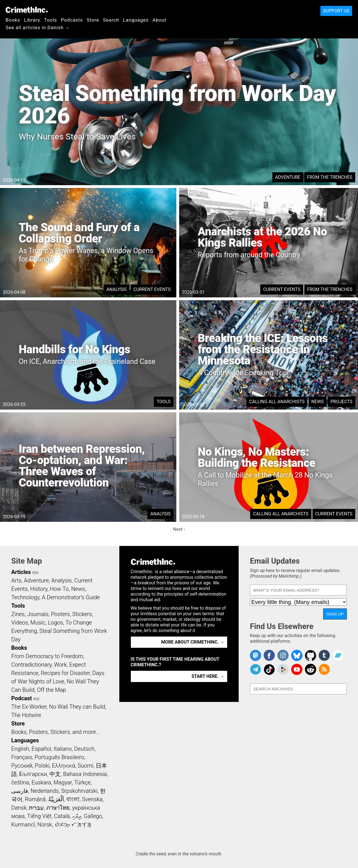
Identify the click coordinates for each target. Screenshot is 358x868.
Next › (179, 529)
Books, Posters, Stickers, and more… (55, 732)
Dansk (19, 808)
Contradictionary (31, 665)
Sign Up (335, 614)
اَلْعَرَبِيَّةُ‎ (56, 799)
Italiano (63, 749)
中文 (55, 774)
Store (93, 20)
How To (59, 589)
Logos (55, 623)
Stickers (82, 614)
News (318, 402)
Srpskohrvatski (79, 791)
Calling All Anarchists (277, 402)
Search (111, 20)
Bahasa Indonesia (85, 774)
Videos (20, 623)
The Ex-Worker (29, 707)
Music (38, 623)
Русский (22, 766)
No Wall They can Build (77, 707)
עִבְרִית (36, 808)
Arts (16, 580)
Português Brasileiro (59, 757)
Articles (21, 572)
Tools (51, 20)
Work (61, 665)
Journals (38, 614)
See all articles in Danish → (38, 27)
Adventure (288, 177)
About (159, 20)
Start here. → (208, 676)
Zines (18, 614)
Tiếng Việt (39, 816)
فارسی (20, 791)
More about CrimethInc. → (193, 642)
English (20, 749)
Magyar (63, 782)
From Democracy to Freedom (47, 656)
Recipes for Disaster (65, 673)
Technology (25, 597)
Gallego (93, 816)
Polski (42, 766)
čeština (20, 782)
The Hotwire (26, 715)
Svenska (92, 799)
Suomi (85, 766)
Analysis (117, 289)
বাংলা (73, 799)
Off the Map (52, 690)
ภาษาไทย (58, 808)
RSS (35, 573)
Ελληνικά (63, 766)
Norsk (45, 825)
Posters (61, 614)
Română (35, 799)
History (39, 589)
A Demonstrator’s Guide (71, 597)
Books (13, 20)
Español (41, 749)
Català (62, 816)
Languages (136, 20)
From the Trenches (330, 177)
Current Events (152, 289)
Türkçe (82, 782)
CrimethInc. (27, 10)
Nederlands (45, 791)
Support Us (336, 11)
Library (32, 20)
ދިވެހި (77, 816)
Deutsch (84, 749)
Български (33, 774)
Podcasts (72, 20)
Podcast (21, 698)
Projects (341, 402)
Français (22, 757)
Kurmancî (23, 825)
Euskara (41, 782)
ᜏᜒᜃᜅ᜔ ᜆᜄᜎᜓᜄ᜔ (73, 825)
